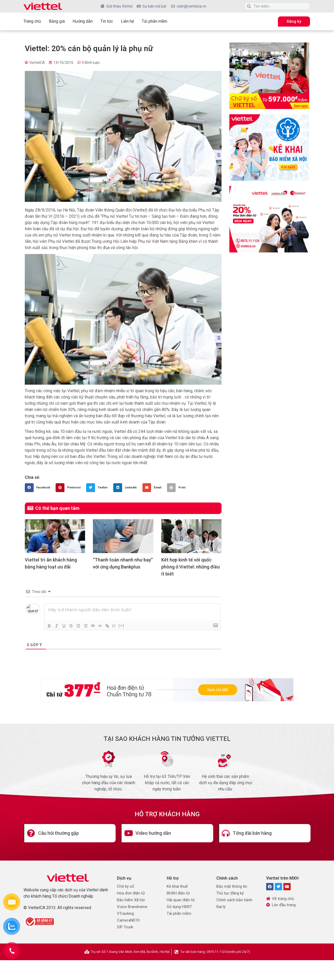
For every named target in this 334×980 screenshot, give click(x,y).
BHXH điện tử (178, 893)
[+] (122, 625)
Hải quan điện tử (181, 900)
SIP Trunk (125, 927)
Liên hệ (127, 21)
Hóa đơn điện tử (131, 893)
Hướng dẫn (83, 21)
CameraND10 (128, 920)
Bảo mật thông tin (232, 886)
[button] (39, 488)
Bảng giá (57, 21)
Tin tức (107, 21)
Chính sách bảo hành (234, 900)
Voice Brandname (132, 907)
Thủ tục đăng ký (230, 893)
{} (115, 625)
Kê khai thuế (177, 886)
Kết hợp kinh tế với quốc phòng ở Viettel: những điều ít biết (190, 567)
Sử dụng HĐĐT (179, 907)
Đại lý (221, 907)
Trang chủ (32, 21)
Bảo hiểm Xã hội (131, 900)
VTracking (125, 914)
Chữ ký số (126, 886)
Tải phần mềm (154, 21)
